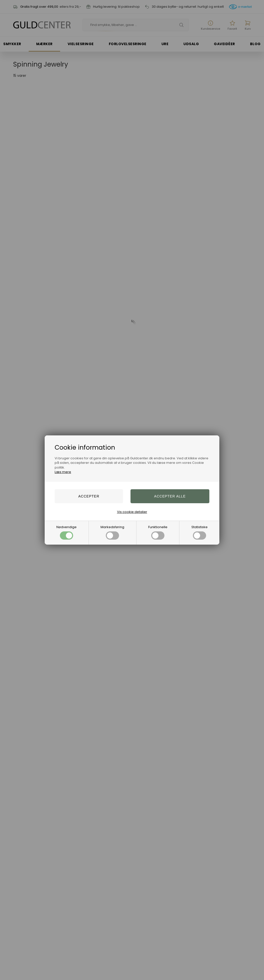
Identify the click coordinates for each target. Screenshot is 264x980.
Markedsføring (112, 532)
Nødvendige (66, 532)
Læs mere (63, 472)
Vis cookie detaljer (132, 512)
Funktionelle (158, 532)
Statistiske (199, 532)
